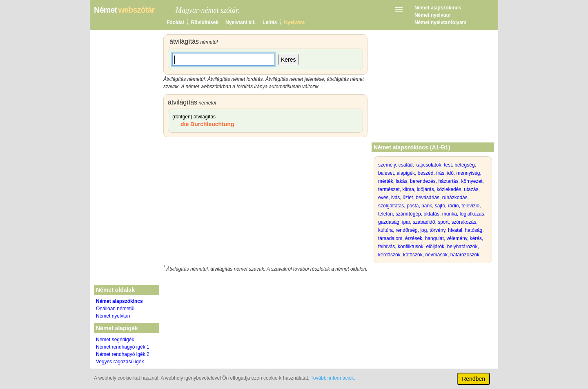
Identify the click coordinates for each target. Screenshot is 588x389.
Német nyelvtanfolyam (440, 22)
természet (389, 189)
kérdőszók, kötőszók (400, 255)
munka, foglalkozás (463, 214)
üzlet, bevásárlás (421, 198)
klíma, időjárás (418, 189)
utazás (471, 189)
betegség (464, 165)
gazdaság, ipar (394, 222)
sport (443, 222)
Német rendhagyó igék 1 (123, 347)
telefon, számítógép (400, 214)
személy (387, 165)
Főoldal (175, 22)
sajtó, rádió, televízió (457, 206)
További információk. (333, 378)
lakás (401, 181)
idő (450, 173)
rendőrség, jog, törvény (421, 230)
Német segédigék (115, 340)
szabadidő (424, 222)
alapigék (406, 173)
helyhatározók (462, 247)
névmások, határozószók (452, 255)
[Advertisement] (265, 202)
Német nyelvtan (433, 15)
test (448, 165)
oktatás (431, 214)
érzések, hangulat (424, 238)
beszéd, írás (431, 173)
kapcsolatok (428, 165)
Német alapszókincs (438, 8)
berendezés (423, 181)
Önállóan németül (115, 309)
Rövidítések (205, 22)
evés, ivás (389, 198)
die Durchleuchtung (207, 124)
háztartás (448, 181)
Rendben (473, 379)
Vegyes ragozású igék (120, 362)
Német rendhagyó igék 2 (123, 354)
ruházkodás (455, 198)
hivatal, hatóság (465, 230)
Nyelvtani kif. (241, 22)
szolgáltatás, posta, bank (405, 206)
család (406, 165)
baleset (386, 173)
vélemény (457, 238)
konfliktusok (411, 247)
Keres (288, 60)
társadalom (390, 238)
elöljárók (435, 247)
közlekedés (449, 189)
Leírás (270, 22)
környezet (472, 181)
